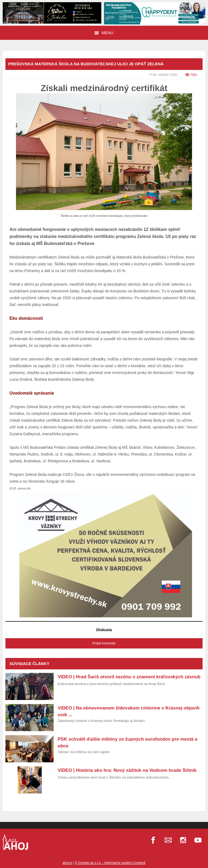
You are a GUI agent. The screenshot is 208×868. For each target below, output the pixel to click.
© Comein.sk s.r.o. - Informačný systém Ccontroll (110, 863)
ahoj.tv (67, 863)
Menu (104, 33)
